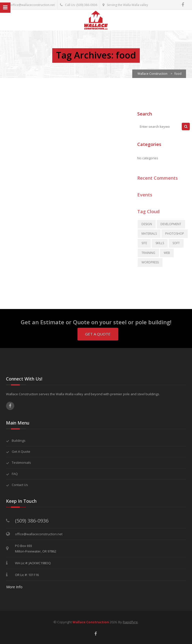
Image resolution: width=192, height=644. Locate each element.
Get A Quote (98, 334)
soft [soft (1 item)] (176, 246)
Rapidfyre (130, 622)
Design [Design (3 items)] (147, 226)
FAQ (15, 474)
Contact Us (20, 485)
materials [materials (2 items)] (149, 236)
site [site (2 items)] (144, 246)
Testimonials (21, 462)
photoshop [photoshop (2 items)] (175, 236)
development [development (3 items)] (171, 226)
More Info (14, 587)
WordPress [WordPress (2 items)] (150, 265)
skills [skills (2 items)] (160, 246)
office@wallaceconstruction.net (30, 5)
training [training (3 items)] (148, 255)
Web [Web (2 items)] (167, 255)
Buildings (19, 440)
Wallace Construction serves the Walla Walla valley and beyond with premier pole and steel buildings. (83, 394)
